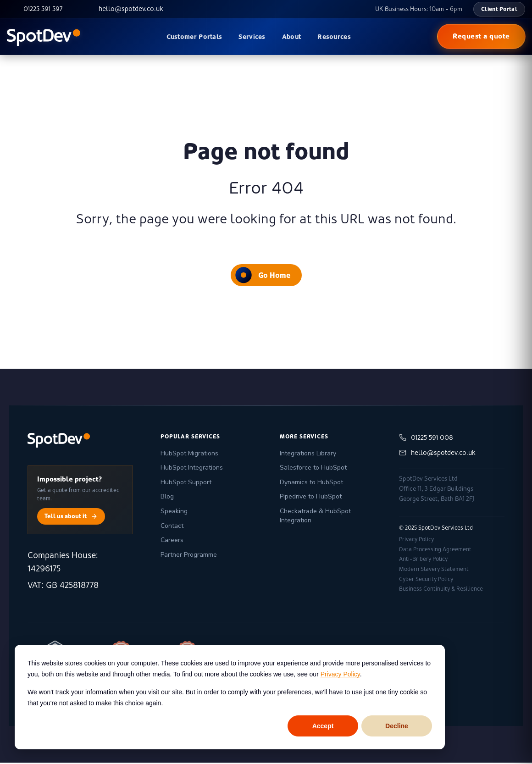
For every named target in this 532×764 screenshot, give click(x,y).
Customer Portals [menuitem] (194, 37)
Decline (397, 726)
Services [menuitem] (252, 37)
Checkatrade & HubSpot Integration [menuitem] (315, 517)
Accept (323, 726)
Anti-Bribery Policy (423, 560)
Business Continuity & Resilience (441, 590)
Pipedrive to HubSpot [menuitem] (311, 498)
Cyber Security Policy (426, 580)
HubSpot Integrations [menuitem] (192, 469)
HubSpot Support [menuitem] (186, 484)
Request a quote (481, 36)
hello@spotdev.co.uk (437, 454)
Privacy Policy (340, 674)
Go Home (263, 276)
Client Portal (499, 9)
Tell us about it (71, 518)
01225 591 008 (426, 439)
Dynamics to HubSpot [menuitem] (311, 484)
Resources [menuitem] (334, 37)
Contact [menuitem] (172, 527)
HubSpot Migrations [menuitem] (189, 455)
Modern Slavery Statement (434, 570)
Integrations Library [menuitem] (308, 455)
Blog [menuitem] (167, 498)
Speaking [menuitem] (174, 512)
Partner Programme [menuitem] (189, 556)
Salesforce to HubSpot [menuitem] (313, 469)
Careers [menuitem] (172, 541)
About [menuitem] (292, 37)
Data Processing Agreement (435, 551)
